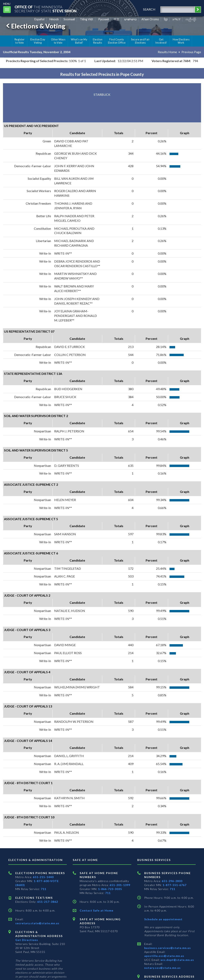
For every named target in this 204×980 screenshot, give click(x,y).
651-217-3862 (48, 902)
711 (44, 889)
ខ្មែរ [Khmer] (166, 19)
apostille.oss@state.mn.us (164, 956)
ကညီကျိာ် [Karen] (191, 19)
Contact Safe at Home (97, 910)
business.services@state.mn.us (168, 948)
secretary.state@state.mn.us (37, 923)
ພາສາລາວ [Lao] (130, 19)
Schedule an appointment (163, 919)
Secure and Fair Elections (140, 41)
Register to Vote (20, 41)
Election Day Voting (38, 41)
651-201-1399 (120, 885)
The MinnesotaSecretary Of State (46, 9)
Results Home (167, 52)
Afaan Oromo (150, 19)
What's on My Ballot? (79, 41)
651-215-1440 (43, 877)
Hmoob (54, 19)
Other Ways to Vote (58, 41)
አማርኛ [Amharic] (177, 19)
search (149, 9)
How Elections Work (181, 41)
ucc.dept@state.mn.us (177, 960)
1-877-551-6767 (175, 885)
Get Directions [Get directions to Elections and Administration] (27, 940)
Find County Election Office (117, 41)
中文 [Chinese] (117, 19)
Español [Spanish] (39, 19)
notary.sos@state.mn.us (162, 968)
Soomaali (69, 19)
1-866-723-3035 (110, 889)
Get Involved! (161, 41)
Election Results (98, 41)
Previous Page (191, 52)
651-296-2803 (172, 881)
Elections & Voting (35, 26)
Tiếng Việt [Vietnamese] (87, 19)
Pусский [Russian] (104, 19)
